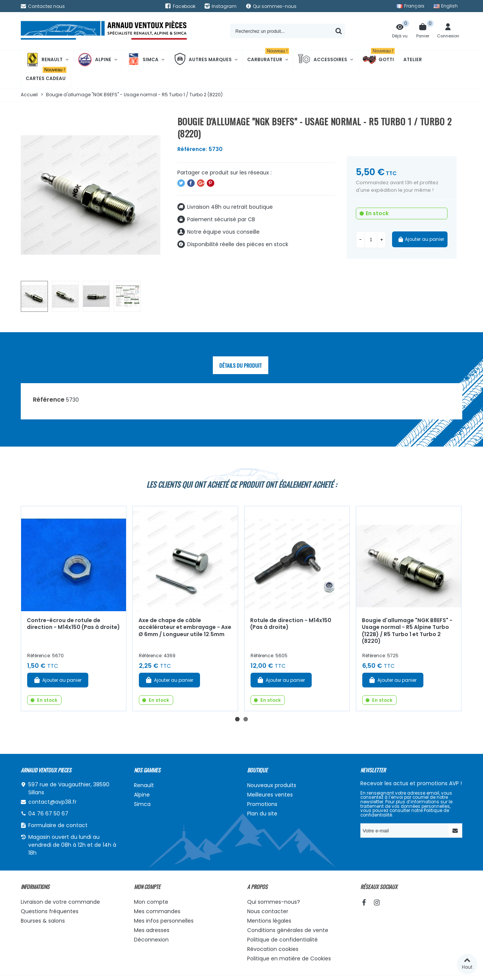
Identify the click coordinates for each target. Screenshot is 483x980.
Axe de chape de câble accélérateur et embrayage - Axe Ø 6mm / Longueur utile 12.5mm (185, 627)
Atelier (413, 59)
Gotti (379, 60)
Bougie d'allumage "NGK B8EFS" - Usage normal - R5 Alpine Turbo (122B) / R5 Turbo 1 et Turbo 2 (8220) (407, 631)
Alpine (95, 60)
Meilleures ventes (270, 795)
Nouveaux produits (272, 785)
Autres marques (203, 60)
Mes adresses (152, 930)
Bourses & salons (43, 921)
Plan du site (262, 814)
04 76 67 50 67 (48, 814)
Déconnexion (151, 940)
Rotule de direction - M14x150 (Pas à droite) (291, 624)
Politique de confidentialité (282, 940)
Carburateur (268, 56)
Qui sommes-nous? (274, 902)
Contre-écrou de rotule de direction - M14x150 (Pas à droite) (73, 624)
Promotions (262, 804)
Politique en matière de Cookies (289, 958)
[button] (237, 719)
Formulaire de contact (58, 825)
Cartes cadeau (46, 75)
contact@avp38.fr (52, 802)
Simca (143, 60)
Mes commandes (157, 911)
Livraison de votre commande (60, 902)
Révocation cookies (273, 949)
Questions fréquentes (50, 911)
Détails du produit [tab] (241, 365)
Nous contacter (268, 911)
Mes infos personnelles (164, 921)
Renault (44, 60)
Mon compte (151, 902)
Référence (49, 400)
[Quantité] (371, 240)
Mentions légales (269, 921)
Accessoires (322, 60)
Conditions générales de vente (288, 930)
